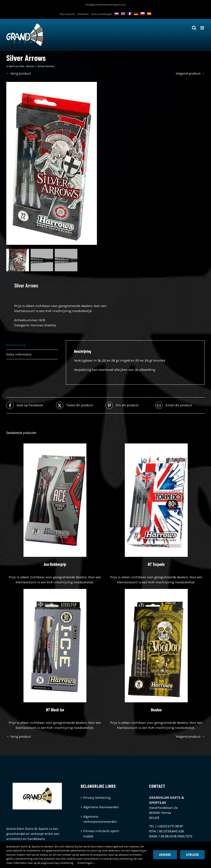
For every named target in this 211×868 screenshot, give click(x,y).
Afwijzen (192, 855)
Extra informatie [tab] (19, 355)
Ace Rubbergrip (55, 565)
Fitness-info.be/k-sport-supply (102, 834)
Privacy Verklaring (97, 798)
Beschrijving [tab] (16, 345)
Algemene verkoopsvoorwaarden (100, 819)
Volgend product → (190, 73)
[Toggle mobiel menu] (203, 28)
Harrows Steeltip (43, 326)
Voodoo (156, 710)
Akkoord (165, 855)
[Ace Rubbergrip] (55, 446)
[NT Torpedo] (156, 446)
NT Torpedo (156, 565)
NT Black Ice (55, 710)
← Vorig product (19, 73)
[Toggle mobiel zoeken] (194, 28)
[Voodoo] (156, 592)
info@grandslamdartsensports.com (106, 5)
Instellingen (86, 863)
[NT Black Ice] (55, 592)
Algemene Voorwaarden (101, 807)
